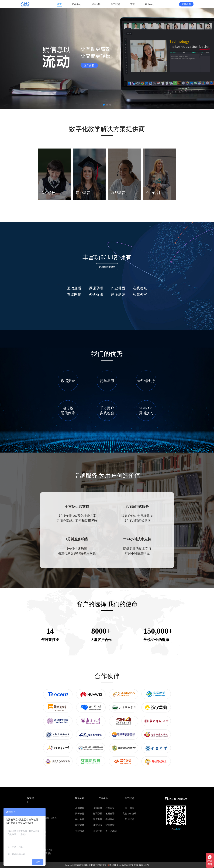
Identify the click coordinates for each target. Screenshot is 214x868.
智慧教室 (110, 825)
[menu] (107, 4)
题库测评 (98, 819)
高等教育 (80, 814)
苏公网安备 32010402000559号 (120, 865)
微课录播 (98, 814)
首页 (59, 4)
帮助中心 (150, 4)
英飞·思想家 (111, 831)
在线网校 (110, 819)
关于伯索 (129, 808)
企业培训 (80, 831)
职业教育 (80, 825)
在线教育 (80, 819)
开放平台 (98, 831)
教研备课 (110, 814)
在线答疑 (110, 808)
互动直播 (98, 808)
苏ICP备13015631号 (141, 865)
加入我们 (129, 819)
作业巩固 (98, 825)
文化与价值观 (129, 814)
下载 (133, 4)
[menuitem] (59, 4)
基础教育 (80, 808)
